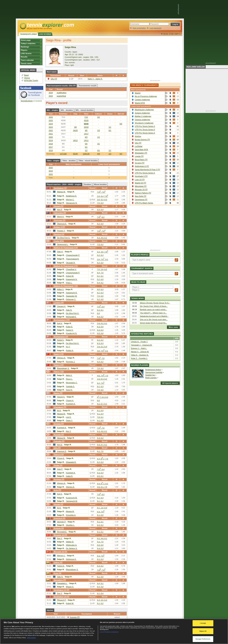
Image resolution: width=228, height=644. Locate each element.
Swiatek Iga (150, 375)
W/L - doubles (67, 110)
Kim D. (60, 445)
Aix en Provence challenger (146, 96)
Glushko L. (70, 525)
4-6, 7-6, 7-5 (103, 376)
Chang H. (70, 400)
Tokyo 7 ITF (57, 372)
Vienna (27, 78)
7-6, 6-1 (100, 417)
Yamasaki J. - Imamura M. (142, 345)
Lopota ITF (139, 156)
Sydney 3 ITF (57, 227)
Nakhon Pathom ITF (143, 193)
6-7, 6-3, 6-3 (103, 397)
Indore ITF (56, 563)
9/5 (86, 130)
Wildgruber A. (72, 545)
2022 (51, 130)
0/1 (110, 130)
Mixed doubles (100, 184)
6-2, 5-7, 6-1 (102, 404)
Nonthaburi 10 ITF (60, 597)
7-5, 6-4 (100, 203)
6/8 (99, 154)
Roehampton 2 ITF (60, 320)
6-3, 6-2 (100, 362)
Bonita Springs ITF (142, 140)
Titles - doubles (69, 161)
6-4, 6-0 (100, 587)
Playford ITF (57, 234)
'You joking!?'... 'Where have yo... (153, 313)
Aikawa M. (61, 414)
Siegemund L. (63, 244)
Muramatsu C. (72, 383)
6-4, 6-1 (100, 283)
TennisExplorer (27, 101)
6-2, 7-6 (101, 383)
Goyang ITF (57, 424)
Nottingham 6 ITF (142, 166)
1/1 (110, 127)
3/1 (99, 144)
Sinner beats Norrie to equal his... (153, 323)
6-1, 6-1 (100, 276)
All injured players (169, 383)
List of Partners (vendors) (109, 632)
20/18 (86, 127)
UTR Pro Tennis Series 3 (145, 126)
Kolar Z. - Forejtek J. (139, 358)
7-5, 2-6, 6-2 (102, 269)
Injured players (140, 365)
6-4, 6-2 (100, 317)
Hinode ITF (57, 504)
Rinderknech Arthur (153, 370)
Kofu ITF (56, 490)
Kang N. (69, 390)
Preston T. (61, 231)
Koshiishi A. (71, 404)
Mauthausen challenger (144, 110)
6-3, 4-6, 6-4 (102, 600)
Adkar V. (60, 289)
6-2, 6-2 (100, 263)
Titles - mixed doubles (88, 161)
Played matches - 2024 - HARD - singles (64, 184)
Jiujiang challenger (142, 113)
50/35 (86, 124)
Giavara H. (61, 306)
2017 (51, 147)
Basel (26, 75)
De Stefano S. (72, 548)
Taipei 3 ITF (57, 354)
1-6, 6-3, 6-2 (102, 379)
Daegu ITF (56, 393)
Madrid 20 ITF (140, 183)
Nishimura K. (71, 559)
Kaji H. (60, 323)
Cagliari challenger (142, 100)
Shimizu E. (70, 487)
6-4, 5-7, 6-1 (102, 445)
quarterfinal (61, 96)
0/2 (99, 117)
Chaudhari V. (71, 269)
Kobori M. (70, 276)
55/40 (75, 154)
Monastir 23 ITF (59, 535)
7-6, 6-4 (101, 307)
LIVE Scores (26, 53)
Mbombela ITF (141, 186)
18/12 (75, 140)
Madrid (138, 93)
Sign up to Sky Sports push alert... (154, 320)
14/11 (86, 140)
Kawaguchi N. (72, 279)
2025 (51, 120)
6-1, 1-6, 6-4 (102, 508)
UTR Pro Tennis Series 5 (145, 130)
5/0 (121, 154)
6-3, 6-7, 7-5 (103, 459)
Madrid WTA (140, 103)
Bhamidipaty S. (63, 368)
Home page (26, 40)
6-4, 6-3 (100, 548)
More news (172, 327)
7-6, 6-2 (101, 217)
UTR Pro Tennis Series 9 (145, 133)
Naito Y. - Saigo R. (95, 79)
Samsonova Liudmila (154, 372)
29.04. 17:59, (172, 34)
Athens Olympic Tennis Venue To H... (155, 303)
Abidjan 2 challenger (143, 116)
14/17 (86, 134)
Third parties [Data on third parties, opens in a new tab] (31, 638)
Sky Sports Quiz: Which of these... (154, 306)
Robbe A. (70, 350)
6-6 (98, 400)
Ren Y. (60, 538)
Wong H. (61, 217)
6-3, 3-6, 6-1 (102, 238)
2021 (51, 134)
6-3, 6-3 (100, 330)
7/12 (86, 117)
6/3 (86, 137)
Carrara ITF (57, 206)
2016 (51, 150)
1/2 (86, 150)
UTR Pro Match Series (144, 203)
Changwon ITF (58, 407)
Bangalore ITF (58, 580)
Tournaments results (88, 86)
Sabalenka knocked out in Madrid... (154, 316)
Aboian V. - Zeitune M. (140, 352)
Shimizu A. (61, 358)
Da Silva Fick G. (64, 238)
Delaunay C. (71, 299)
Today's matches (28, 43)
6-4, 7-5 (100, 273)
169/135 (86, 154)
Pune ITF (56, 573)
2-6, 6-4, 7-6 (103, 196)
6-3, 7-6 (101, 556)
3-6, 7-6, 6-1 (103, 351)
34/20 (75, 130)
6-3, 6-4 (100, 224)
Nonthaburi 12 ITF (60, 590)
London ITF (57, 303)
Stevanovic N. (72, 203)
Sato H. (60, 252)
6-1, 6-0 (100, 420)
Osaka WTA (57, 241)
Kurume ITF (57, 435)
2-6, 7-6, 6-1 (103, 259)
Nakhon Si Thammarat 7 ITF (64, 286)
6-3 (98, 313)
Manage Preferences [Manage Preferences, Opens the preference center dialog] (203, 639)
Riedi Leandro (151, 378)
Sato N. (69, 310)
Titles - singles (53, 161)
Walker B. (70, 542)
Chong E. (61, 458)
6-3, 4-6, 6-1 (102, 431)
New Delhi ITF (141, 196)
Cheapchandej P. (73, 255)
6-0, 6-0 (100, 333)
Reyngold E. (62, 532)
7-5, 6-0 (100, 296)
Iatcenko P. (62, 522)
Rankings (25, 47)
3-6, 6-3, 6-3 (102, 200)
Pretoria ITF (57, 528)
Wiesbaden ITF (141, 153)
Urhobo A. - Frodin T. (139, 342)
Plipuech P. (62, 600)
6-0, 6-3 (100, 289)
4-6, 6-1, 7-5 (102, 487)
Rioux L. (69, 379)
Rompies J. (71, 362)
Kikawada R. (71, 462)
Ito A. (59, 410)
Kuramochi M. (72, 498)
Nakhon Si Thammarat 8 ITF (64, 266)
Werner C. (70, 200)
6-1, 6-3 (100, 386)
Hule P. (60, 469)
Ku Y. (68, 347)
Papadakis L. (62, 583)
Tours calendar (27, 60)
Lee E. (69, 417)
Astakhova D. (71, 196)
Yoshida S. (70, 386)
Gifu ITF (54, 79)
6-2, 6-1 (100, 310)
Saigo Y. (69, 420)
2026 (51, 117)
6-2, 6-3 (100, 255)
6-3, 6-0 (100, 327)
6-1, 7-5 (100, 451)
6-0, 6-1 (100, 476)
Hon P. (60, 210)
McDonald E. (71, 317)
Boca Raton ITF (141, 160)
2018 (51, 144)
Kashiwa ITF (57, 479)
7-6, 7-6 (101, 192)
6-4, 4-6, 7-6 (103, 252)
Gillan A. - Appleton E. (140, 355)
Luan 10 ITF (140, 180)
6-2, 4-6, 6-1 (102, 538)
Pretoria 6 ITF (58, 518)
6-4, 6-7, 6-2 (103, 484)
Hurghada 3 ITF (141, 176)
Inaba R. (70, 476)
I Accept (203, 623)
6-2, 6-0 (100, 279)
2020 (51, 137)
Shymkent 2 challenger (144, 123)
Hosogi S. (61, 397)
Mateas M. (61, 192)
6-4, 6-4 (100, 210)
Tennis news (26, 63)
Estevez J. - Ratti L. (139, 348)
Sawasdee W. (72, 296)
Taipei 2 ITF (57, 365)
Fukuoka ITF (57, 441)
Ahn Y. (68, 431)
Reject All (203, 631)
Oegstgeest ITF (141, 200)
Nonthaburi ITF (58, 188)
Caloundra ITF (58, 213)
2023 (51, 96)
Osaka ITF (56, 465)
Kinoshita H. (71, 515)
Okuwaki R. (71, 263)
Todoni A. (61, 566)
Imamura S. (62, 451)
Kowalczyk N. (72, 333)
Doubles (88, 184)
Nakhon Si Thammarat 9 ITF (64, 248)
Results (24, 57)
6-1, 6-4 (100, 410)
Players (24, 50)
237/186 (63, 154)
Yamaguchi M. (72, 501)
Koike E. (69, 327)
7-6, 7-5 (101, 358)
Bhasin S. (70, 587)
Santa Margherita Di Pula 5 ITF (147, 170)
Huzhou (138, 136)
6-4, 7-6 (101, 512)
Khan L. (69, 283)
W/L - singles (52, 110)
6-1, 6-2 (100, 603)
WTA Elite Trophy (31, 80)
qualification (62, 93)
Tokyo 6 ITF (57, 455)
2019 (51, 140)
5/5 (86, 144)
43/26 (86, 120)
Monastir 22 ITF (59, 552)
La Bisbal (139, 146)
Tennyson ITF (58, 220)
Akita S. (69, 375)
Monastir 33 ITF (141, 190)
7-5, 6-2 (100, 244)
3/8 (75, 127)
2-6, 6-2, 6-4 (102, 347)
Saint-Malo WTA (141, 150)
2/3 (110, 154)
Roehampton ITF (59, 337)
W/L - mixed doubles (85, 110)
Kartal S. (61, 340)
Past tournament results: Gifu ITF (61, 86)
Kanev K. (70, 330)
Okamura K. (62, 224)
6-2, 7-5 (100, 542)
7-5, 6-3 (100, 368)
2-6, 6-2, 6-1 (102, 323)
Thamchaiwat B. (72, 259)
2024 (51, 93)
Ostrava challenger (142, 120)
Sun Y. (60, 593)
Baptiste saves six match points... (153, 310)
